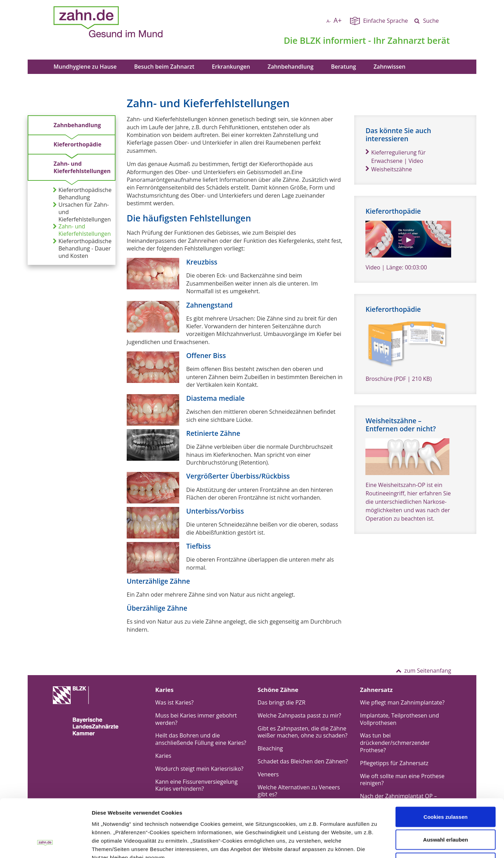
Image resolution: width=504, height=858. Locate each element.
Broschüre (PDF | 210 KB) (398, 379)
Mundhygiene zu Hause (85, 67)
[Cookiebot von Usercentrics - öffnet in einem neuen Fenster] (45, 844)
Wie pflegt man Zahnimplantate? (402, 702)
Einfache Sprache (385, 21)
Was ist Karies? (175, 702)
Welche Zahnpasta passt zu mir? (299, 715)
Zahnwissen (389, 67)
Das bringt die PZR (282, 702)
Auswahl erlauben (446, 789)
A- (329, 21)
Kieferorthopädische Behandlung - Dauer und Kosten (82, 248)
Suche (431, 21)
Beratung (344, 67)
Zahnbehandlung (290, 67)
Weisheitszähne (389, 169)
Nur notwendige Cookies (446, 812)
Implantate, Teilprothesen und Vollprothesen (400, 719)
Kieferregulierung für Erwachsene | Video (395, 157)
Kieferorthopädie (78, 144)
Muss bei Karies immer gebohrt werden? (196, 719)
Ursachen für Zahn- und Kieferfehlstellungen (82, 212)
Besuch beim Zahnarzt (164, 67)
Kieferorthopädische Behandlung (82, 194)
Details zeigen (309, 844)
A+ (338, 20)
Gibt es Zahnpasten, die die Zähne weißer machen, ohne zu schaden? (303, 732)
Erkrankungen (231, 67)
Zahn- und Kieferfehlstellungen (82, 167)
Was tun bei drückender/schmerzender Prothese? (395, 743)
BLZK (310, 40)
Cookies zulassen (446, 766)
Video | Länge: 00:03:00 (396, 267)
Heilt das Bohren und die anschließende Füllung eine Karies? (201, 739)
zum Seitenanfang (423, 671)
